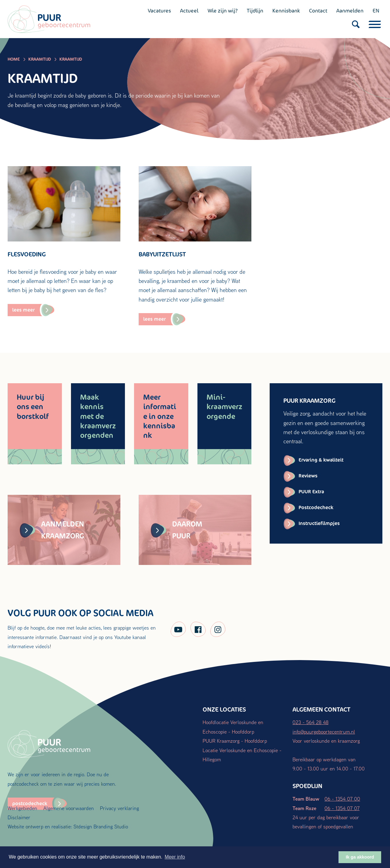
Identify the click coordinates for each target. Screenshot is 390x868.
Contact (318, 11)
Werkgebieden (22, 808)
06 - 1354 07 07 (342, 808)
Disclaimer (19, 817)
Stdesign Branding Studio (101, 826)
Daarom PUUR (177, 530)
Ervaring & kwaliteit (321, 460)
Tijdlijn (255, 11)
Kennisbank (286, 11)
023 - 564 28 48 (310, 722)
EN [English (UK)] (376, 11)
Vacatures (159, 11)
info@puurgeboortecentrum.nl (324, 732)
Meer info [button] (175, 857)
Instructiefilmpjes (319, 523)
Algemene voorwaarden (69, 808)
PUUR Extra (311, 492)
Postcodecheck (316, 507)
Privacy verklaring (119, 808)
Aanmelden (350, 11)
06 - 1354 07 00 (342, 799)
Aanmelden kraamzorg (52, 530)
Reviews (308, 476)
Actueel (189, 11)
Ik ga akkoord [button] (360, 857)
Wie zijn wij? (223, 11)
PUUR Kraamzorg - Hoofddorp (235, 741)
